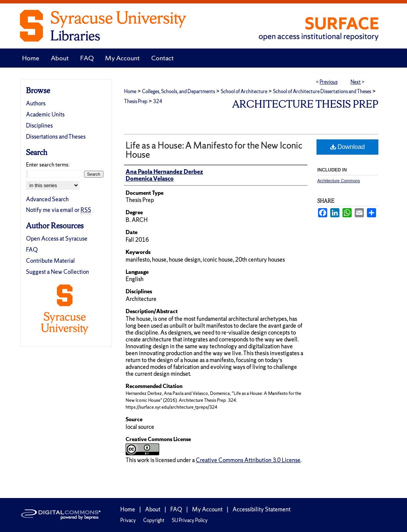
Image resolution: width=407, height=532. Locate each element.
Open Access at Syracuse (57, 239)
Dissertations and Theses (56, 137)
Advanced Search (47, 199)
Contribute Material (50, 261)
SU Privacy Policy (190, 520)
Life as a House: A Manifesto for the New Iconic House (214, 150)
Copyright (154, 520)
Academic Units (45, 114)
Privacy (128, 520)
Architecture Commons (339, 181)
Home (130, 91)
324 (158, 101)
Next (356, 82)
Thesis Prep (136, 101)
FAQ (32, 250)
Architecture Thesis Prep (305, 104)
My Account (207, 509)
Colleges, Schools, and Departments (178, 91)
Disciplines (39, 125)
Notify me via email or (59, 210)
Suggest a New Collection (57, 272)
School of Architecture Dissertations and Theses (322, 91)
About (153, 509)
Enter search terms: (48, 165)
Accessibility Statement (262, 509)
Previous (329, 82)
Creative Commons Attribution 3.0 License (248, 460)
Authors (36, 103)
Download (348, 147)
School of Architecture (244, 91)
